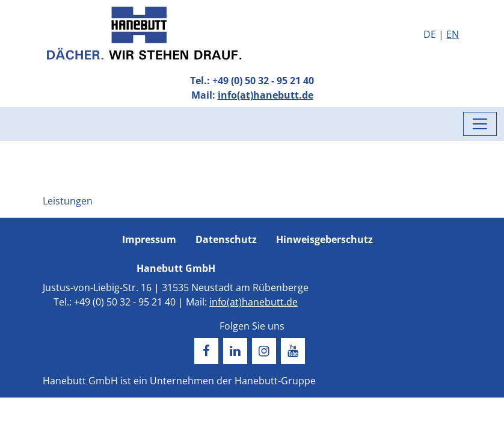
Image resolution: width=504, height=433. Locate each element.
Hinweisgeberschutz (324, 239)
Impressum (149, 239)
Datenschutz (226, 239)
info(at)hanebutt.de (266, 95)
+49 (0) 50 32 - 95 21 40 (263, 81)
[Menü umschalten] (480, 124)
